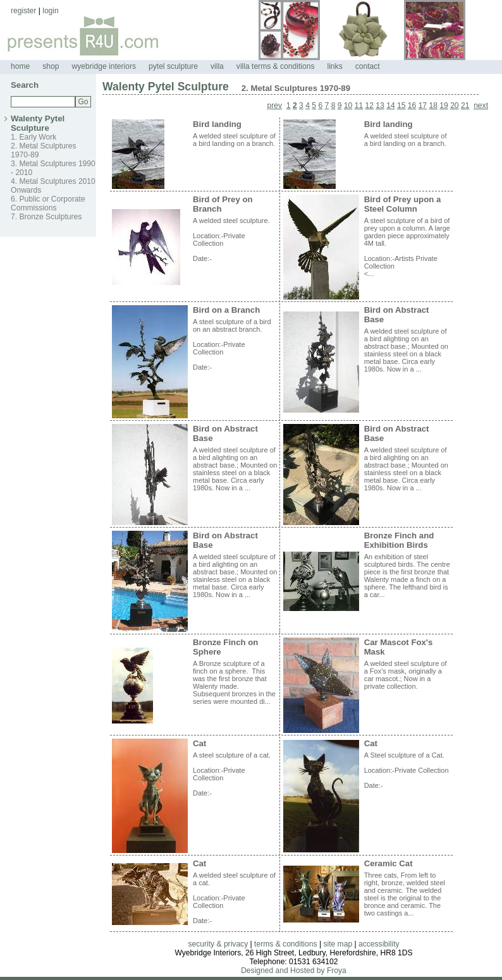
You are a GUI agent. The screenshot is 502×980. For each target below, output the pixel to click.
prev (275, 106)
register (23, 11)
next (481, 106)
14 (390, 106)
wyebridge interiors (104, 66)
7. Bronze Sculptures (46, 217)
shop (51, 66)
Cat (199, 743)
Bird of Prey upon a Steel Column (403, 204)
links (335, 66)
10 (348, 106)
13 (380, 106)
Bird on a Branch (226, 310)
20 (454, 106)
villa (217, 66)
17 (423, 106)
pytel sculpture (173, 66)
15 (401, 106)
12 (370, 106)
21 (465, 106)
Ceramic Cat (389, 863)
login (51, 11)
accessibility (379, 944)
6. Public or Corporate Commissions (48, 203)
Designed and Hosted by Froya (294, 971)
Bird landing (217, 124)
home (20, 66)
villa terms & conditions (276, 66)
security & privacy (218, 944)
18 (433, 106)
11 (359, 106)
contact (368, 66)
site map (338, 944)
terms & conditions (285, 944)
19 (444, 106)
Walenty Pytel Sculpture (38, 123)
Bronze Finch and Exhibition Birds (399, 540)
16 (412, 106)
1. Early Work (34, 137)
